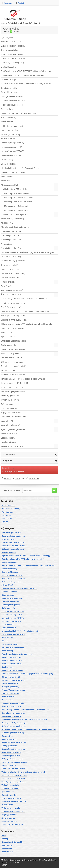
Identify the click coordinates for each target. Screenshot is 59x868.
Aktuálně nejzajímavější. (11, 42)
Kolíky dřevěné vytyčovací (12, 126)
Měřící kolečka (7, 177)
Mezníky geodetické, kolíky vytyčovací (17, 227)
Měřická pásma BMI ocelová (16, 206)
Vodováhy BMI (7, 421)
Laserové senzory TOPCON (13, 151)
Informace (10, 455)
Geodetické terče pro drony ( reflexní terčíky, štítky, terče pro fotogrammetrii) (30, 84)
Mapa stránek (34, 478)
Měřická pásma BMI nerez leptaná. (19, 198)
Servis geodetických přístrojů (13, 316)
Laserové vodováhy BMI (11, 155)
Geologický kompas (9, 92)
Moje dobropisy (8, 512)
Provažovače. (7, 286)
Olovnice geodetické (10, 265)
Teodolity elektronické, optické (14, 366)
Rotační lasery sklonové (11, 307)
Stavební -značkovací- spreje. (14, 349)
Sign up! (5, 522)
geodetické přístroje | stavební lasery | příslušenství (20, 16)
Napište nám (7, 848)
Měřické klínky (7, 223)
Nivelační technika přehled (12, 248)
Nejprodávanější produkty (12, 842)
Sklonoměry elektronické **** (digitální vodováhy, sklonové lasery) (29, 324)
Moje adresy (6, 515)
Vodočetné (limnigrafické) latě (13, 417)
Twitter (18, 478)
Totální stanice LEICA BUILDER (14, 383)
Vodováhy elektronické (11, 425)
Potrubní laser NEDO (10, 278)
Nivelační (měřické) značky (12, 231)
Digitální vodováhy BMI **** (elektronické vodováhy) (23, 75)
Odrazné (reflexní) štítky (11, 257)
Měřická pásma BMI (9, 185)
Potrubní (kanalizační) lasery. (13, 274)
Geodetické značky (9, 88)
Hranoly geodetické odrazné (13, 101)
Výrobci (9, 461)
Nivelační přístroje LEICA (12, 236)
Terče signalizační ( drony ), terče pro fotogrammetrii (23, 379)
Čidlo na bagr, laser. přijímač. (13, 54)
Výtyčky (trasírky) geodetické (13, 429)
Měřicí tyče (6, 181)
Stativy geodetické (9, 345)
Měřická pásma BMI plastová (16, 210)
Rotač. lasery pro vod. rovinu (13, 303)
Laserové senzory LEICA (12, 147)
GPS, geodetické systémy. (12, 96)
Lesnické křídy (7, 160)
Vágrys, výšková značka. (11, 413)
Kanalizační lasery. (9, 118)
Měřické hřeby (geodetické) (13, 219)
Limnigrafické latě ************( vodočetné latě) (20, 168)
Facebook (8, 478)
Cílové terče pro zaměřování (13, 59)
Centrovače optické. (9, 50)
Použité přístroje (8, 282)
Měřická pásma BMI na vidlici (15, 189)
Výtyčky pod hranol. (9, 434)
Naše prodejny (7, 845)
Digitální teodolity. (8, 67)
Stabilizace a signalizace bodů (14, 341)
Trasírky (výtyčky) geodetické (13, 392)
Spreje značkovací (9, 337)
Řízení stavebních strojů (11, 295)
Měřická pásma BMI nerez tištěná (18, 202)
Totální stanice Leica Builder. (13, 387)
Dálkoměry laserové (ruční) (12, 63)
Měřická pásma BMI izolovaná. (17, 193)
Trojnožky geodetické (10, 396)
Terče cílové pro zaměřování (13, 375)
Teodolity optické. (8, 370)
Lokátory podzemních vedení (13, 172)
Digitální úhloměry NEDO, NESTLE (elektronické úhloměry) (26, 71)
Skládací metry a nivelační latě (14, 320)
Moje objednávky (8, 505)
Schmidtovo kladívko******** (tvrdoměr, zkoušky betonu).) (25, 311)
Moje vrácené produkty (11, 509)
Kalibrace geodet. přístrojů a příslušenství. (19, 113)
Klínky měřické (7, 122)
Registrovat (8, 3)
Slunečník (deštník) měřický (13, 328)
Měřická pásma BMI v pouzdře (15, 215)
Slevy (4, 835)
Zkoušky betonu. (8, 438)
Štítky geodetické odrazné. (12, 362)
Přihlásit (21, 3)
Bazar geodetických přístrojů (13, 46)
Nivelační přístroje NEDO (12, 240)
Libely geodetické (8, 164)
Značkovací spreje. (9, 442)
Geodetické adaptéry (10, 80)
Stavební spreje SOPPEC (12, 358)
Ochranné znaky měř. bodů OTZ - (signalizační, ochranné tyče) (27, 252)
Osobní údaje (7, 518)
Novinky (5, 839)
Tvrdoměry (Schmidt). (10, 400)
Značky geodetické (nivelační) (14, 446)
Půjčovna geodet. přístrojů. (12, 290)
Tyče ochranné (7, 404)
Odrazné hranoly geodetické (13, 261)
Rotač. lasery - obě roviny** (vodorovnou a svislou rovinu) (25, 299)
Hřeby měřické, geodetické (12, 105)
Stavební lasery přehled (11, 354)
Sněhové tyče (7, 333)
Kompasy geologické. (10, 130)
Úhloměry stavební (9, 408)
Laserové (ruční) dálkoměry (13, 143)
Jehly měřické (7, 109)
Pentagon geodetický (10, 269)
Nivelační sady (7, 244)
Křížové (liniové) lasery (11, 134)
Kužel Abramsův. (8, 139)
